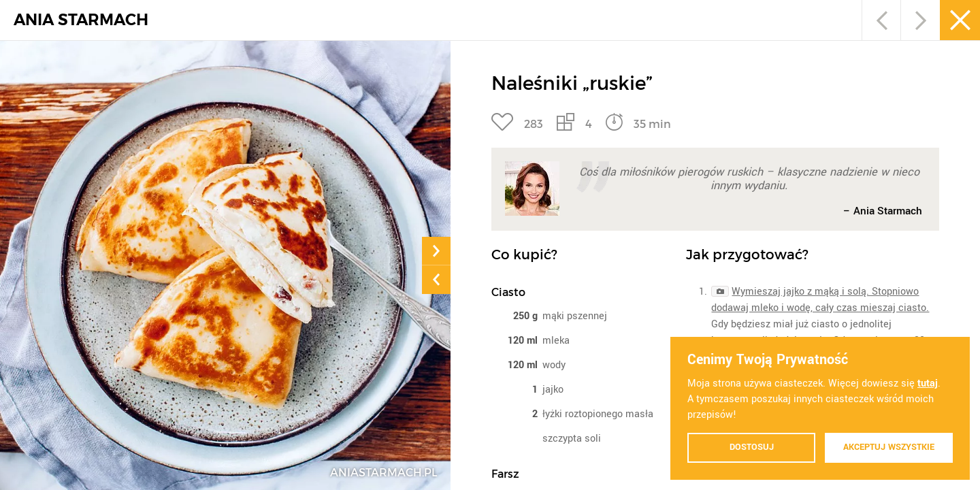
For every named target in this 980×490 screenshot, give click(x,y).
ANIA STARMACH (81, 20)
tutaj (928, 383)
